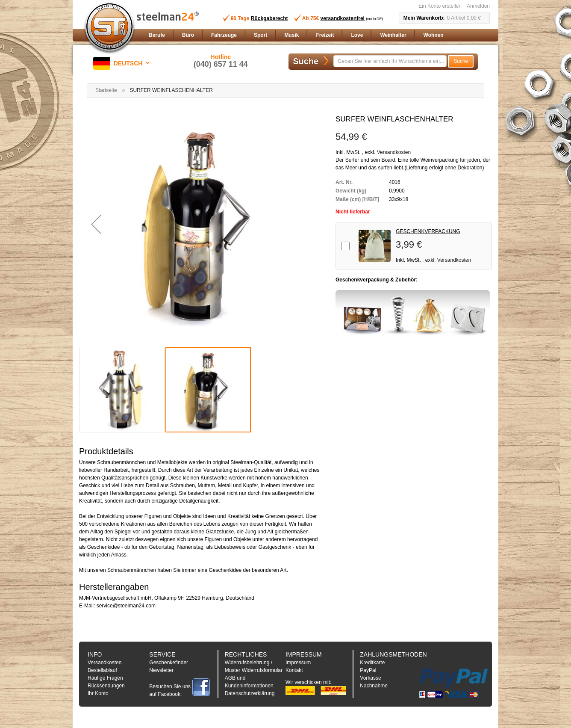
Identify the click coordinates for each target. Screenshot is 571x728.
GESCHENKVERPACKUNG (428, 231)
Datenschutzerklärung (250, 693)
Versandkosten (394, 152)
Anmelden (478, 6)
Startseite (106, 90)
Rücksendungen (106, 686)
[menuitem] (157, 35)
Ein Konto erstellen (440, 6)
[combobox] (390, 61)
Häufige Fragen (105, 678)
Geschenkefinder (169, 663)
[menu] (318, 35)
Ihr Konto (98, 693)
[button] (123, 63)
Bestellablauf (102, 670)
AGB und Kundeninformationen (249, 682)
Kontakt (294, 670)
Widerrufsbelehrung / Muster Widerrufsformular (254, 666)
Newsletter (161, 670)
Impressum (298, 663)
